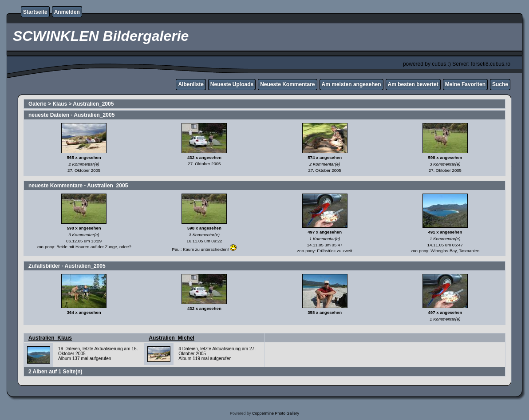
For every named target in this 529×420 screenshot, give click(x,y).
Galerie (38, 104)
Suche (500, 84)
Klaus (60, 104)
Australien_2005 (93, 104)
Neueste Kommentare (287, 84)
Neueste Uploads (232, 84)
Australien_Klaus (50, 338)
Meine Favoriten (465, 84)
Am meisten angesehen (351, 84)
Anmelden (67, 12)
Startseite (35, 12)
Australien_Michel (172, 338)
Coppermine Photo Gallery (276, 413)
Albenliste (191, 84)
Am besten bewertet (413, 84)
